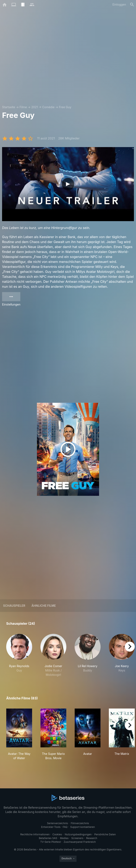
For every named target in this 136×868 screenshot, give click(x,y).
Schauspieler (14, 606)
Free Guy (65, 107)
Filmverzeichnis (80, 823)
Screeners (77, 838)
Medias (64, 838)
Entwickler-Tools (51, 827)
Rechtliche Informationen (35, 834)
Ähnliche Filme (44, 606)
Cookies (57, 834)
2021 (35, 107)
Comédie (48, 107)
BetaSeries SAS (48, 838)
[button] (19, 655)
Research (92, 838)
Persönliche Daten (105, 834)
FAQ (65, 827)
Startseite (9, 107)
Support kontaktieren (83, 827)
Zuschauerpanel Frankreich (80, 842)
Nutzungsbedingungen (78, 834)
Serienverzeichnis (58, 823)
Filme (23, 107)
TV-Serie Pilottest (50, 842)
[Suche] (132, 5)
